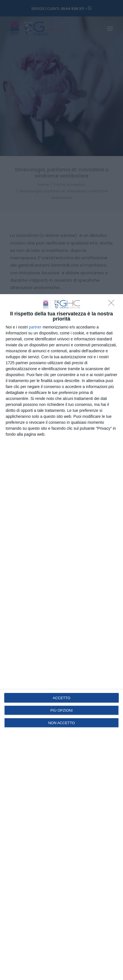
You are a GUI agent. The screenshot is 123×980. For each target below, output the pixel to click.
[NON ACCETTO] (113, 304)
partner (35, 327)
